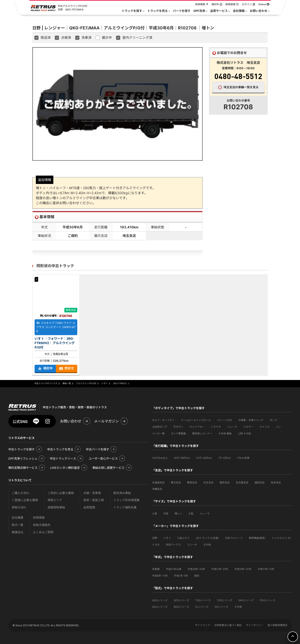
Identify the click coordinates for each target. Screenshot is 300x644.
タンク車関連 (178, 433)
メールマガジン (106, 421)
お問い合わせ (71, 421)
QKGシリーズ (160, 600)
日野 (155, 538)
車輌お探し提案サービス (108, 468)
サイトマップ (202, 625)
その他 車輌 (225, 433)
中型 (166, 514)
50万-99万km (182, 458)
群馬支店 (192, 482)
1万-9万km (224, 458)
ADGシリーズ (160, 607)
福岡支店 (260, 482)
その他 (207, 545)
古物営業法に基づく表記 (228, 625)
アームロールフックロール (196, 420)
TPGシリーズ (224, 600)
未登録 (156, 569)
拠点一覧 (17, 525)
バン (278, 427)
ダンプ (273, 420)
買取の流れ (19, 507)
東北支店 (176, 482)
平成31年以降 (174, 569)
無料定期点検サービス (23, 468)
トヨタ (156, 545)
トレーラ (232, 427)
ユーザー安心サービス (103, 458)
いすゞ (167, 538)
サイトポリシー (255, 625)
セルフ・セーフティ (163, 420)
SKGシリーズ (246, 600)
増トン (178, 514)
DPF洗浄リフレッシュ (23, 458)
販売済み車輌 (122, 493)
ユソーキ (192, 545)
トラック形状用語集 (126, 500)
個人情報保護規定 (277, 625)
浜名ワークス (173, 545)
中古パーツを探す (97, 449)
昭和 (197, 576)
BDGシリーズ (181, 607)
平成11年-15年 (266, 569)
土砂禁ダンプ (160, 427)
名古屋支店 (242, 482)
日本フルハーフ (234, 538)
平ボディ (178, 427)
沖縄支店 (157, 489)
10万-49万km (204, 458)
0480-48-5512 (238, 76)
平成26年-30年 (196, 569)
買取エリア (55, 500)
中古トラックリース (63, 458)
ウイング (265, 427)
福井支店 (225, 482)
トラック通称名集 (125, 507)
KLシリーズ (202, 607)
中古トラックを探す (21, 449)
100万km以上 (160, 458)
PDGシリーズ (267, 600)
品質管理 (89, 507)
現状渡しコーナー (202, 433)
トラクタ (216, 427)
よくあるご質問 (43, 532)
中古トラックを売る (60, 449)
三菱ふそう (183, 538)
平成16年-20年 (243, 569)
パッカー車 (158, 433)
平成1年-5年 (181, 576)
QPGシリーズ (181, 600)
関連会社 (17, 532)
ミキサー (248, 427)
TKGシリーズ (203, 600)
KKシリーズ (221, 607)
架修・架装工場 (94, 500)
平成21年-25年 (220, 569)
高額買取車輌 (56, 507)
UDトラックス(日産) (207, 538)
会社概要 (17, 518)
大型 (191, 514)
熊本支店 (276, 482)
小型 (155, 514)
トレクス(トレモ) (281, 538)
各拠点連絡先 (42, 525)
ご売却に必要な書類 (61, 493)
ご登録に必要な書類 (25, 500)
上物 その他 (244, 433)
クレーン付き (225, 420)
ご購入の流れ (20, 493)
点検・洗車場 (92, 493)
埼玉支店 (208, 482)
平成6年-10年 (160, 576)
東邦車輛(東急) (257, 538)
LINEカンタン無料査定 (65, 468)
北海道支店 (158, 482)
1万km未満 (243, 458)
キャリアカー (197, 427)
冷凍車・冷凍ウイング (251, 420)
